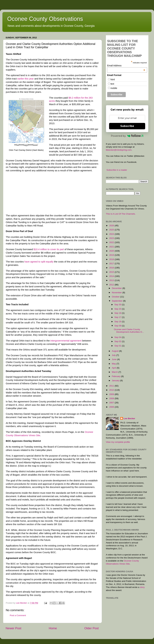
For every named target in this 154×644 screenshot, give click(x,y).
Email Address (126, 66)
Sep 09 (118, 326)
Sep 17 (118, 317)
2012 (112, 285)
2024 (112, 234)
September (117, 301)
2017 (112, 264)
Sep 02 (118, 341)
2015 (112, 272)
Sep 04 (118, 337)
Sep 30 (118, 305)
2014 (112, 276)
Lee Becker (129, 418)
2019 (112, 255)
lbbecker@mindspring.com (119, 150)
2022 (112, 242)
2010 (112, 390)
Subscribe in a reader (117, 170)
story (142, 587)
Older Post (92, 628)
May (114, 364)
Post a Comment (18, 615)
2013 (112, 280)
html (113, 79)
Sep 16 (118, 322)
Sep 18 (118, 313)
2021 (112, 247)
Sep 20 (118, 309)
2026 (112, 226)
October (116, 297)
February (116, 376)
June (114, 359)
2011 (112, 386)
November (117, 293)
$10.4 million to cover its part (49, 249)
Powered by (127, 136)
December (117, 288)
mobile (114, 88)
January (116, 380)
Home (53, 628)
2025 (112, 230)
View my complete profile (118, 442)
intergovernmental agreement (66, 341)
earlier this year (26, 79)
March (115, 372)
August (116, 351)
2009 (112, 394)
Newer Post (13, 628)
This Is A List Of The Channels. (121, 214)
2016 (112, 268)
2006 (112, 407)
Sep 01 (118, 346)
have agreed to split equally (39, 262)
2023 (112, 238)
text (112, 84)
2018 (112, 259)
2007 (112, 403)
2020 (112, 251)
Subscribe (127, 126)
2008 (112, 398)
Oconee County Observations (45, 19)
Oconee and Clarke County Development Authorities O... (129, 331)
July (114, 355)
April (114, 368)
